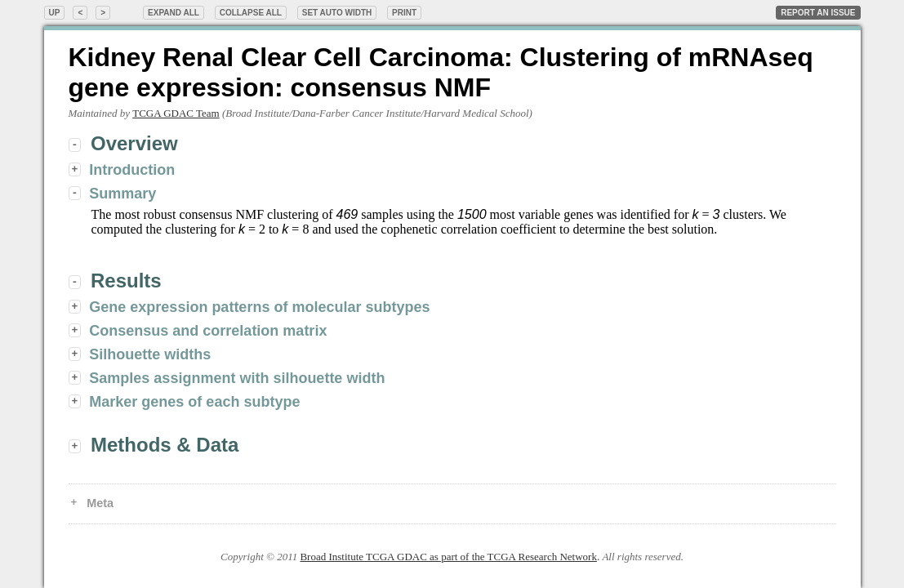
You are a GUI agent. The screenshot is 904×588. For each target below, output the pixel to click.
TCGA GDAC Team (176, 113)
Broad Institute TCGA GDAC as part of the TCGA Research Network (448, 557)
